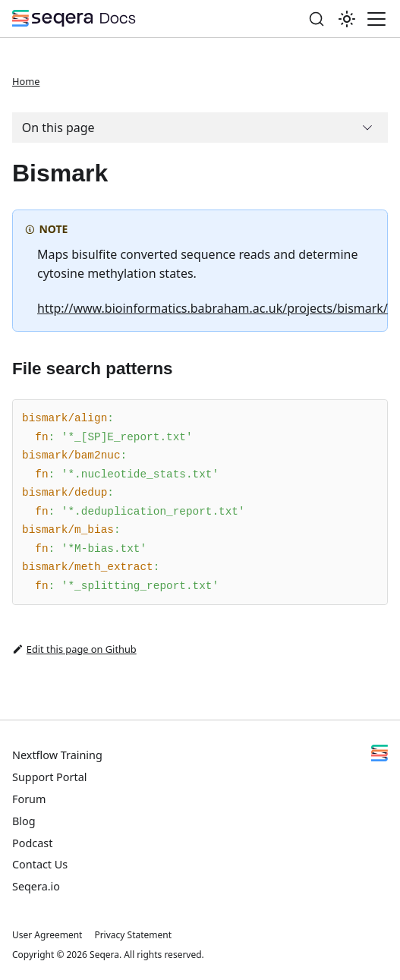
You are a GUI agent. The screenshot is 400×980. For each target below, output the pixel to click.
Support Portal (49, 777)
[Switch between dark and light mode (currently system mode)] (347, 19)
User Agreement (47, 935)
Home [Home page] (26, 81)
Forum (29, 799)
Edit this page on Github (74, 649)
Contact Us (40, 864)
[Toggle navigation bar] (376, 19)
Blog (24, 821)
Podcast (32, 843)
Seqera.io (36, 886)
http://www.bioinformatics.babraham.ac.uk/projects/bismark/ (213, 308)
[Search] (317, 19)
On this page (58, 128)
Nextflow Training (57, 755)
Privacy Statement (133, 935)
